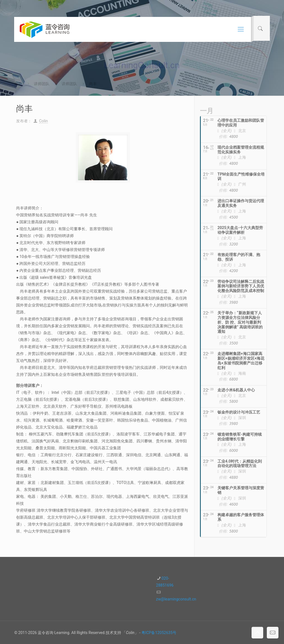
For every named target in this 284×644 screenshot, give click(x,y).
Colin (44, 121)
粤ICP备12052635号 (159, 633)
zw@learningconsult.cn (176, 599)
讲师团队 (42, 84)
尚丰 (93, 84)
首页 (18, 84)
